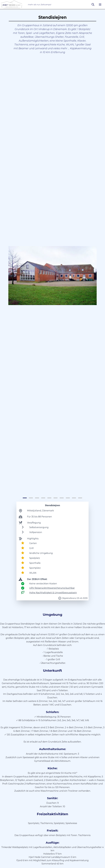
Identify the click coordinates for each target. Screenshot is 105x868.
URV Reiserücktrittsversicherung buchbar (52, 588)
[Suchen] (93, 5)
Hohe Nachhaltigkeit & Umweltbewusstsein (53, 593)
